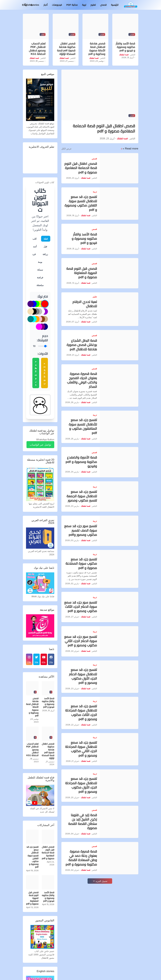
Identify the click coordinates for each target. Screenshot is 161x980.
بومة (40, 262)
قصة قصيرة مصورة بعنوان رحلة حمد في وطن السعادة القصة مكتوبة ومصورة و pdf (81, 858)
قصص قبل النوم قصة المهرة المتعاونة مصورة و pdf (82, 273)
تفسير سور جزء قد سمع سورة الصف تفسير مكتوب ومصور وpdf (81, 530)
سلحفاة (40, 285)
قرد (34, 254)
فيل (45, 246)
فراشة (40, 277)
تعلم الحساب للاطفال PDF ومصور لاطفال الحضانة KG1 (37, 49)
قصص (103, 5)
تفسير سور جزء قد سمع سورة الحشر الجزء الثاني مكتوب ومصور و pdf (81, 641)
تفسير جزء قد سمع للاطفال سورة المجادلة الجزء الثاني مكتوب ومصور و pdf (81, 749)
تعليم (93, 5)
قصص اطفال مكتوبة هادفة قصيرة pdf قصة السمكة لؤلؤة (66, 49)
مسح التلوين (44, 373)
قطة (46, 239)
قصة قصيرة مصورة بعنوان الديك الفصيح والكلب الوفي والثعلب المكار (82, 380)
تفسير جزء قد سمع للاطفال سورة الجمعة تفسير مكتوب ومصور (82, 496)
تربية (84, 5)
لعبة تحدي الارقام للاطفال (85, 304)
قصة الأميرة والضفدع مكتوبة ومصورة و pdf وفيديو (81, 462)
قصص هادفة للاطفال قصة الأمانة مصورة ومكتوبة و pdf (97, 49)
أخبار (46, 5)
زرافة (45, 254)
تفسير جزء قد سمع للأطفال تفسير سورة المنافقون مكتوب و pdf (83, 426)
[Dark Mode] (32, 5)
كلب (35, 239)
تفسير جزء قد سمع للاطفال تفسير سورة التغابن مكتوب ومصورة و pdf (81, 203)
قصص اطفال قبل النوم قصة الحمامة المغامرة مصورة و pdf (104, 128)
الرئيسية (115, 5)
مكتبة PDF (72, 5)
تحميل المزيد (101, 881)
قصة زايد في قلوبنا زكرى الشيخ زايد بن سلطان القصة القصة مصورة (83, 821)
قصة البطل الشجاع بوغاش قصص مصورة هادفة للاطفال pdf (82, 345)
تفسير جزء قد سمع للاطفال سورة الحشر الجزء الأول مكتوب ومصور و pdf (83, 676)
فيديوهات (57, 5)
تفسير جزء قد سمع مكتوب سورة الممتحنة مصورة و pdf (81, 564)
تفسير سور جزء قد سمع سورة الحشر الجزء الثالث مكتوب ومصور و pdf (81, 607)
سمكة (40, 270)
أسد (35, 246)
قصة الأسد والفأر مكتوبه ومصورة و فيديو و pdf (125, 47)
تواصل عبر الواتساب (40, 445)
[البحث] (26, 5)
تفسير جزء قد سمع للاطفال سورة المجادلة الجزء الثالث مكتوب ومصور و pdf (81, 713)
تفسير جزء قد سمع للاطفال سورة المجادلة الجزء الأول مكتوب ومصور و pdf (81, 785)
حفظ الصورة (36, 373)
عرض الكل (66, 149)
